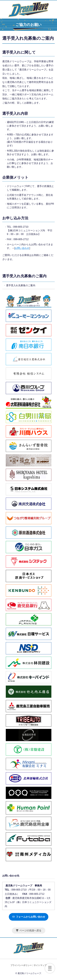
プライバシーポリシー (21, 965)
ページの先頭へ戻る (30, 930)
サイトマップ (40, 965)
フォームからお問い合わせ (28, 917)
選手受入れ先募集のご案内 (24, 276)
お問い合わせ (22, 248)
